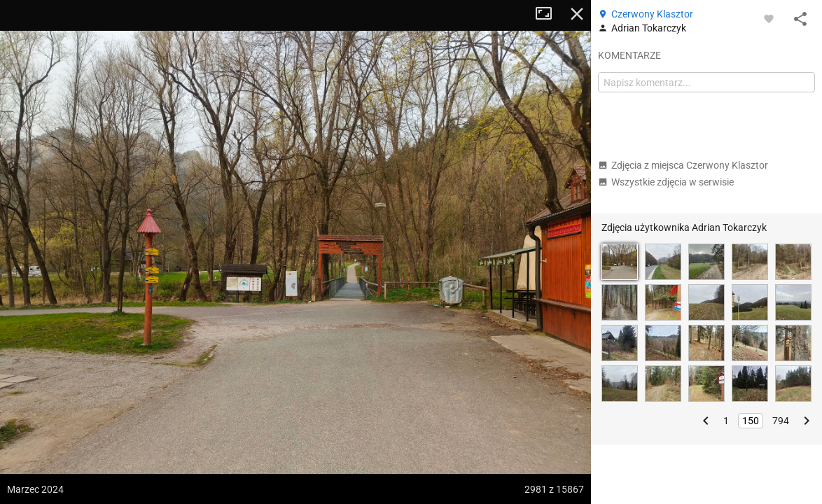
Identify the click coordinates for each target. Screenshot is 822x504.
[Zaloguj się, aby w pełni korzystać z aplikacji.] (769, 18)
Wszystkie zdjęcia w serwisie (666, 182)
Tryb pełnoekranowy (549, 14)
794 (781, 421)
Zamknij (577, 14)
